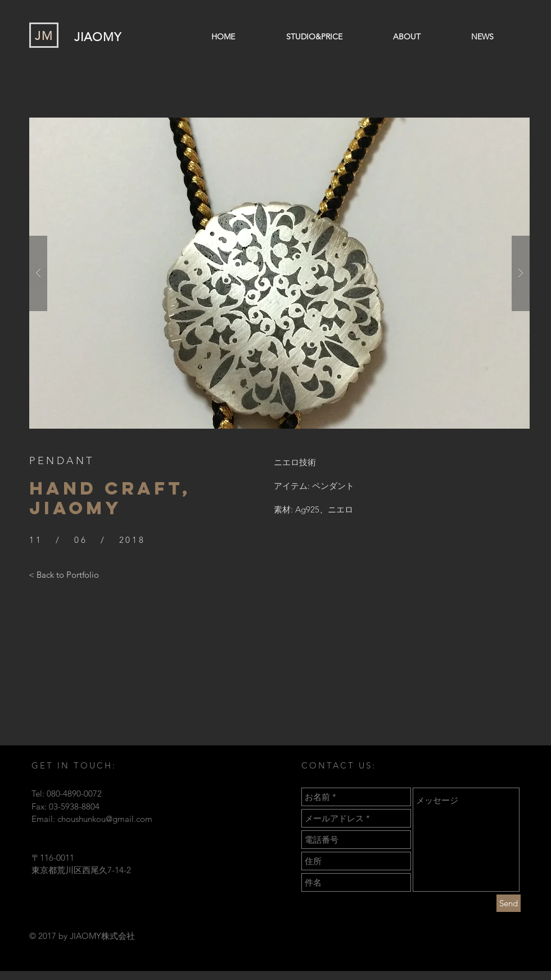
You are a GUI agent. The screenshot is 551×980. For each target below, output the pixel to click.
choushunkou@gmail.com (105, 819)
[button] (279, 273)
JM (44, 36)
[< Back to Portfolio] (64, 574)
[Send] (509, 903)
